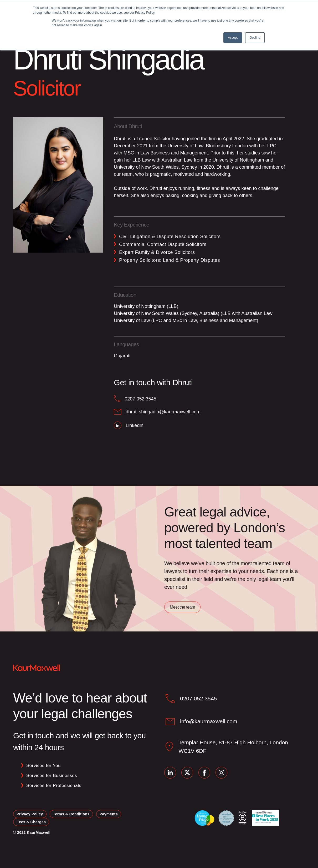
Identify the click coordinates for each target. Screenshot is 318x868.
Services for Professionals (54, 786)
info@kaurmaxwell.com (209, 721)
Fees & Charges (31, 822)
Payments (109, 814)
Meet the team (182, 607)
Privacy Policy (30, 814)
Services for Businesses (52, 776)
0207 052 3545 (198, 698)
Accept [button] (233, 38)
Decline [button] (255, 38)
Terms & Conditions (71, 814)
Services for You (43, 766)
